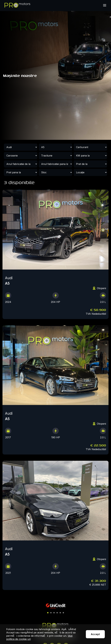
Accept (95, 634)
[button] (48, 613)
